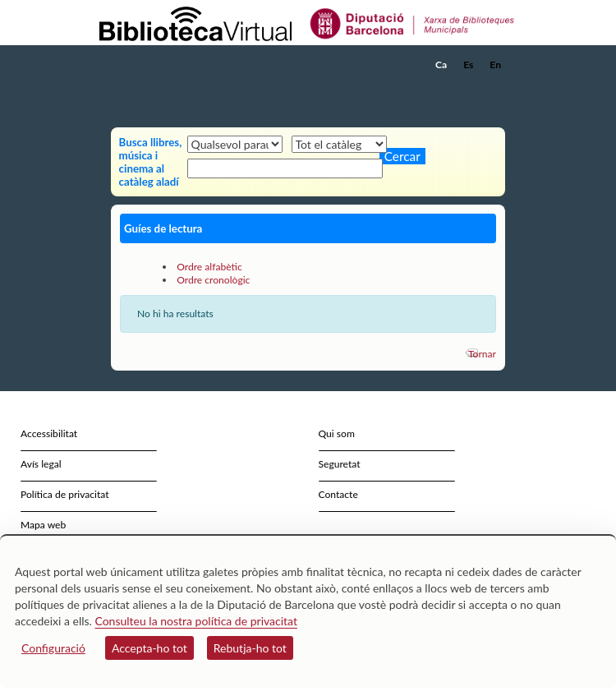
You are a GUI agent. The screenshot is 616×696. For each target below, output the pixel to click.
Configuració (53, 648)
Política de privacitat (65, 494)
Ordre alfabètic (209, 267)
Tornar (482, 354)
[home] (181, 65)
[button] (495, 90)
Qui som (337, 433)
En (495, 65)
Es (468, 65)
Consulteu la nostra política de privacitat (196, 621)
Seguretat (340, 464)
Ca (441, 65)
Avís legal (41, 464)
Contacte (338, 494)
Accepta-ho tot (149, 648)
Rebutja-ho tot (250, 648)
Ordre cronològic (213, 280)
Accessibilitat (49, 433)
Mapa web (43, 525)
